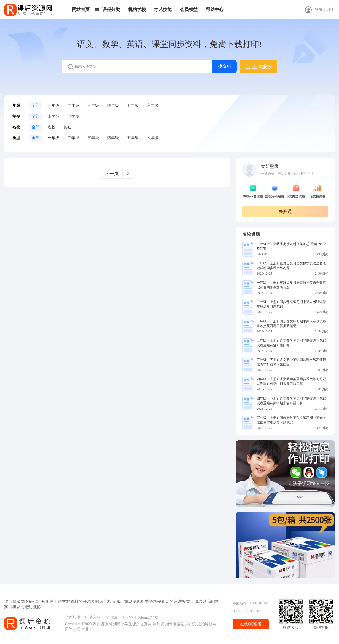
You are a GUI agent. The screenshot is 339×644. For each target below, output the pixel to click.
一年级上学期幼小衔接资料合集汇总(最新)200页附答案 (292, 246)
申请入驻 (93, 617)
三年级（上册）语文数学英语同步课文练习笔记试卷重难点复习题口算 (291, 343)
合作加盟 (72, 617)
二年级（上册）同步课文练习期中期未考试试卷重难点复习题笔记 (291, 304)
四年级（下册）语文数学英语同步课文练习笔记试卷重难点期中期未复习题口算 (291, 401)
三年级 (93, 106)
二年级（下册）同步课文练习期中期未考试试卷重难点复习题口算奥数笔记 (291, 324)
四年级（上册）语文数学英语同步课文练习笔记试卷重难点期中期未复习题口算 (291, 381)
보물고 (87, 629)
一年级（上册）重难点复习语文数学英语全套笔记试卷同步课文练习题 (291, 266)
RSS (129, 617)
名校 (52, 127)
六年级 (153, 106)
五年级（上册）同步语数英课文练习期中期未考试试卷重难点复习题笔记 (291, 420)
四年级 (113, 106)
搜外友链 (73, 629)
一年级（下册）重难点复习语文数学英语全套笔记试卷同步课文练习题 (291, 285)
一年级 (53, 106)
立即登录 (270, 167)
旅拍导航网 (207, 624)
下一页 (112, 174)
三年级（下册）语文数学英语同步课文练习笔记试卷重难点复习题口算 (291, 362)
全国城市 (113, 617)
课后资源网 (103, 624)
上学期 (53, 116)
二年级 (73, 106)
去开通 (285, 211)
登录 (319, 10)
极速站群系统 (185, 624)
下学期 (73, 116)
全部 (36, 106)
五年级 (133, 106)
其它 (68, 127)
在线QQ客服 (251, 624)
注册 (331, 10)
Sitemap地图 (148, 617)
